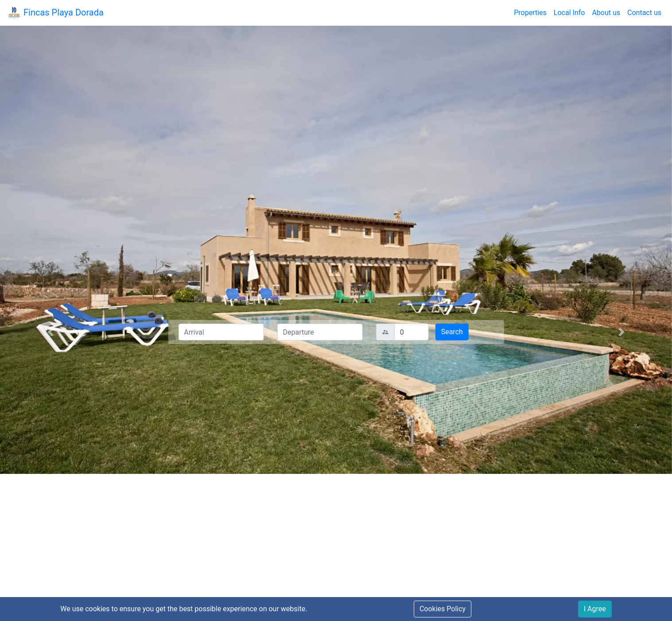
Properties (530, 13)
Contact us (644, 13)
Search (452, 332)
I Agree (595, 609)
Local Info (569, 13)
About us (606, 13)
